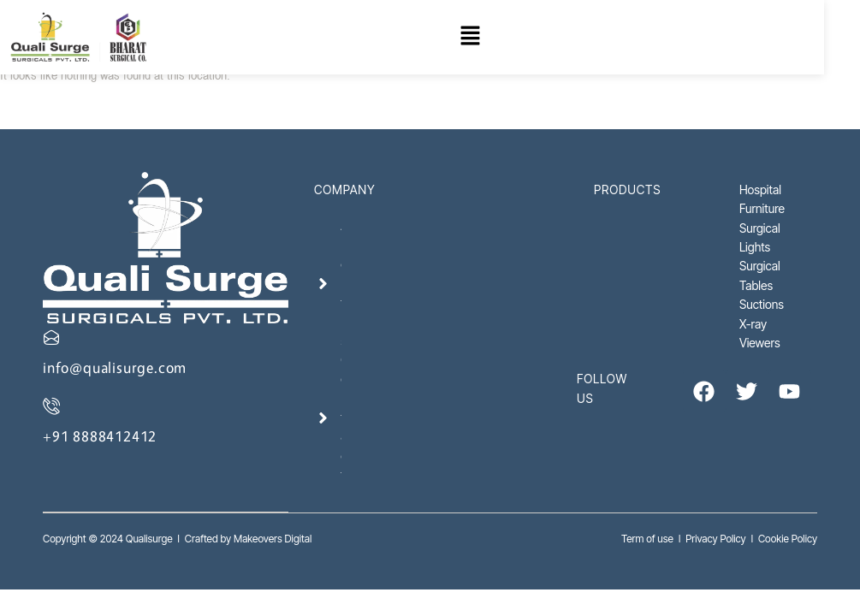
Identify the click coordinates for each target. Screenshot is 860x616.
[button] (490, 38)
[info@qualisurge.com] (51, 337)
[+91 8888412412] (51, 406)
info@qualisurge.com (115, 367)
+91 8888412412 (100, 436)
